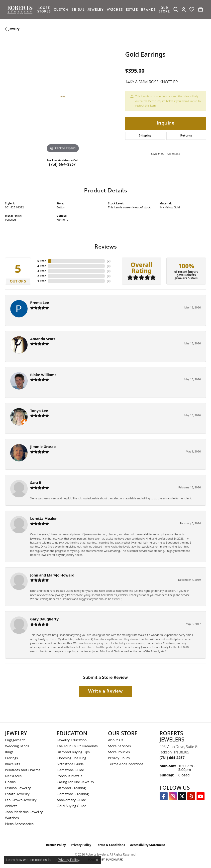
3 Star (42, 271)
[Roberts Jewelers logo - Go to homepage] (21, 10)
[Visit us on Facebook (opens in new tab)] (164, 796)
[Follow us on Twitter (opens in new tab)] (182, 796)
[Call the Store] (172, 758)
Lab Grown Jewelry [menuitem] (21, 800)
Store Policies (119, 752)
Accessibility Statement (147, 845)
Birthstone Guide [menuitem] (70, 764)
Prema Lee (40, 303)
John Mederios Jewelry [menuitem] (24, 812)
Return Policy (56, 845)
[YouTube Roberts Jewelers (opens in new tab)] (201, 796)
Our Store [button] (164, 9)
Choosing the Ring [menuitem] (71, 758)
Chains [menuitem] (10, 782)
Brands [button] (149, 9)
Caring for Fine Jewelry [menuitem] (75, 782)
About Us (116, 740)
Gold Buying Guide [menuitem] (71, 806)
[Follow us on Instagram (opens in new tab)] (173, 796)
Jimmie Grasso (43, 447)
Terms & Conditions (111, 845)
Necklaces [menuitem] (13, 776)
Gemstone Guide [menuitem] (70, 770)
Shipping (145, 136)
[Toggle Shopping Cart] (201, 9)
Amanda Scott (43, 339)
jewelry (14, 29)
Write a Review (105, 691)
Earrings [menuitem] (11, 758)
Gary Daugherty (44, 619)
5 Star (42, 261)
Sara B (36, 483)
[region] (63, 97)
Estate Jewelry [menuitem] (17, 794)
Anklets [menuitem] (11, 806)
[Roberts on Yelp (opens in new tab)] (191, 796)
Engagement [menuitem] (15, 740)
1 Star (42, 281)
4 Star (42, 266)
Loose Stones (44, 9)
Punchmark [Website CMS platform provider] (115, 860)
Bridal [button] (78, 9)
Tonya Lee (39, 411)
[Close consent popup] (97, 860)
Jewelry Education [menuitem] (72, 740)
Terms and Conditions (126, 764)
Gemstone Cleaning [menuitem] (73, 794)
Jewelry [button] (96, 9)
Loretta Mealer (44, 518)
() (109, 261)
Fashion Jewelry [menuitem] (18, 788)
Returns (186, 136)
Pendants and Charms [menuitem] (23, 770)
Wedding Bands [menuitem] (17, 746)
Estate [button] (132, 9)
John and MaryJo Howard (52, 575)
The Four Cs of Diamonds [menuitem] (77, 746)
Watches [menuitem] (12, 818)
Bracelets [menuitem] (13, 764)
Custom (61, 9)
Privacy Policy (119, 758)
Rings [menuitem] (9, 752)
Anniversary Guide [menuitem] (71, 800)
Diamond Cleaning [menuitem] (71, 788)
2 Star (42, 276)
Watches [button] (115, 9)
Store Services (119, 746)
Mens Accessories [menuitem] (19, 824)
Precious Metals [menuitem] (70, 776)
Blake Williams (43, 375)
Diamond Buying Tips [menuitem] (73, 752)
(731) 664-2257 (63, 165)
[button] (176, 9)
